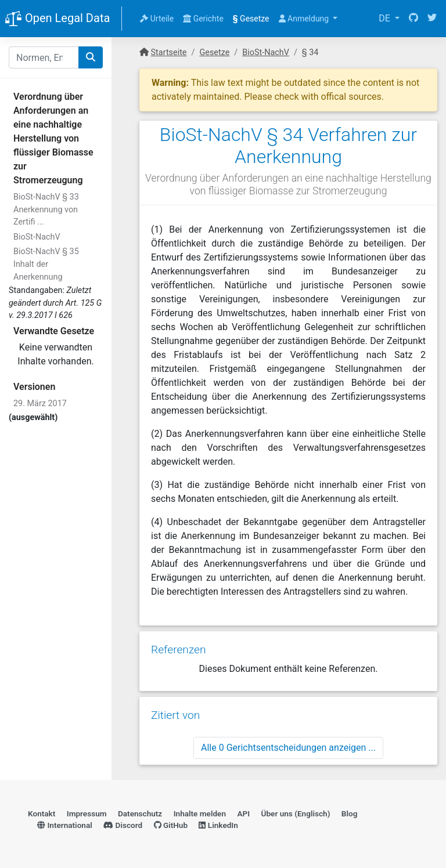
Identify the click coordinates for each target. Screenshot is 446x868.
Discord (123, 825)
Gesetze (251, 19)
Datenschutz (140, 813)
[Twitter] (432, 19)
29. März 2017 (40, 404)
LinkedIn (218, 825)
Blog (350, 813)
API (243, 813)
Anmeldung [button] (305, 19)
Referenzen (179, 650)
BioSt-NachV (37, 237)
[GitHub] (413, 19)
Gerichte (203, 19)
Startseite (169, 53)
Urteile (157, 19)
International (65, 825)
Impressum (87, 813)
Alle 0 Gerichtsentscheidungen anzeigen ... (288, 748)
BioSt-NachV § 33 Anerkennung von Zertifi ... (46, 209)
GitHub (171, 825)
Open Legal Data (57, 19)
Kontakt (42, 813)
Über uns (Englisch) (296, 813)
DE (386, 18)
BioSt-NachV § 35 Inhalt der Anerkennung (46, 264)
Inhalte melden (200, 813)
